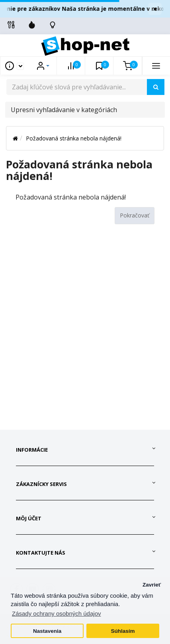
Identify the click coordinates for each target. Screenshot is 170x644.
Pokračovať (135, 215)
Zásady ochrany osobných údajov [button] (56, 613)
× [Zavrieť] (155, 9)
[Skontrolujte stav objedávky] (53, 25)
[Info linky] (11, 25)
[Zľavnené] (32, 25)
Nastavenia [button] (47, 631)
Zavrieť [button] (152, 585)
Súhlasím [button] (123, 631)
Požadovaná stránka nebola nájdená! (74, 138)
